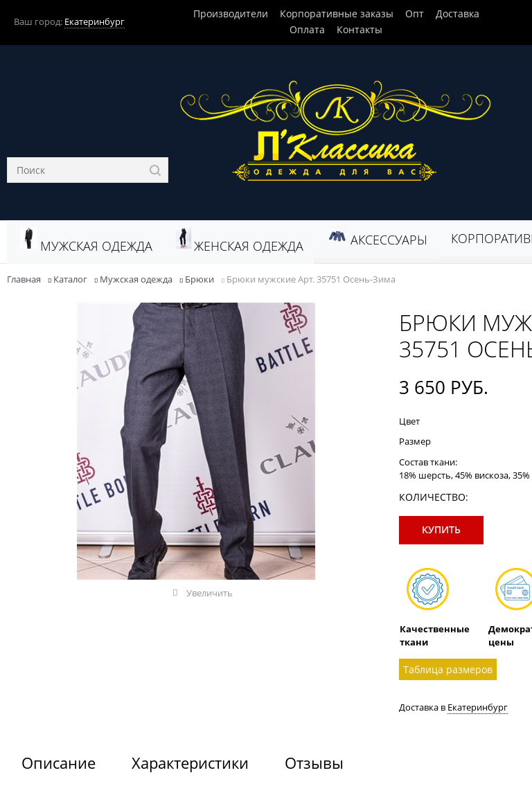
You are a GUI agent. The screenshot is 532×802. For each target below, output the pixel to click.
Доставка (458, 14)
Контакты (360, 29)
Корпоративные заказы (337, 14)
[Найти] (156, 170)
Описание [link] (59, 763)
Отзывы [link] (314, 763)
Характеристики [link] (190, 763)
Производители (231, 14)
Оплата (307, 29)
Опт (415, 14)
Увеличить (210, 593)
